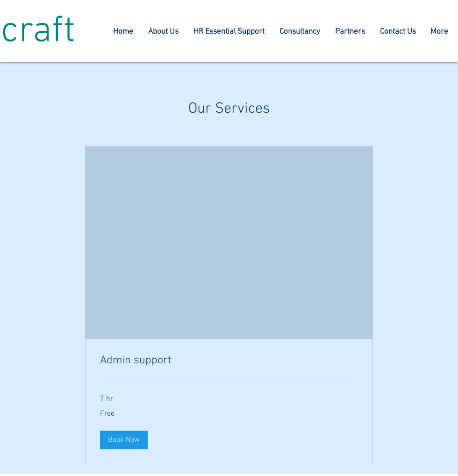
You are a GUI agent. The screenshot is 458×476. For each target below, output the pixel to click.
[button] (124, 440)
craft (38, 32)
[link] (229, 361)
